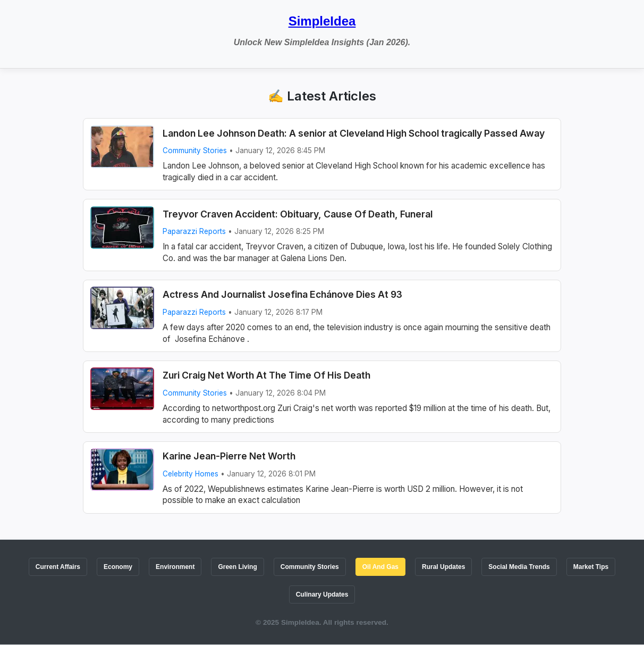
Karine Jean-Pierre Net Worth (229, 456)
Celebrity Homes (190, 474)
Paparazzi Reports (194, 231)
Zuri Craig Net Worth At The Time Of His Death (266, 375)
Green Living (237, 567)
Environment (175, 567)
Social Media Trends (519, 567)
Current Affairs (58, 567)
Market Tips (591, 567)
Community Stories (195, 150)
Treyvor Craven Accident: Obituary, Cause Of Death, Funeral (298, 214)
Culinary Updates (322, 594)
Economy (118, 567)
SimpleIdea (322, 21)
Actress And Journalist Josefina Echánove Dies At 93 (282, 294)
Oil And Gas (380, 567)
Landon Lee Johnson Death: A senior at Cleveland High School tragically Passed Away (354, 133)
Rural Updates (443, 567)
